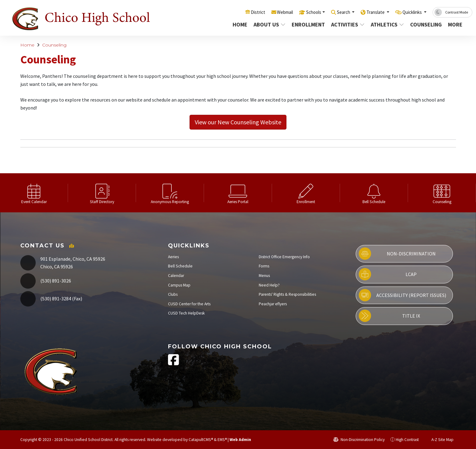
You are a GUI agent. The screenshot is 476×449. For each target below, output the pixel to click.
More (455, 24)
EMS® (222, 440)
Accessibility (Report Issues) (402, 295)
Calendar (176, 276)
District (238, 12)
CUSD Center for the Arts (189, 304)
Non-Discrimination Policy (359, 440)
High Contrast (407, 440)
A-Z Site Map (439, 440)
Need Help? (269, 285)
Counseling (424, 24)
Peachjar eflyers (273, 304)
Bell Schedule (180, 266)
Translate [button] (369, 12)
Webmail (268, 12)
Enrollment (306, 24)
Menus (264, 276)
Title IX (389, 316)
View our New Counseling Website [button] (238, 122)
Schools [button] (300, 12)
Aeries (173, 257)
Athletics (385, 24)
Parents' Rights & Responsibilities (287, 294)
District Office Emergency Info (284, 257)
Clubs (173, 294)
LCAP (388, 274)
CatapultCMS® (201, 440)
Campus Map (179, 285)
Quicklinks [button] (410, 12)
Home (238, 24)
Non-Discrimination (397, 254)
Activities (346, 24)
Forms (264, 266)
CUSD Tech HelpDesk (186, 313)
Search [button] (333, 12)
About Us (267, 24)
